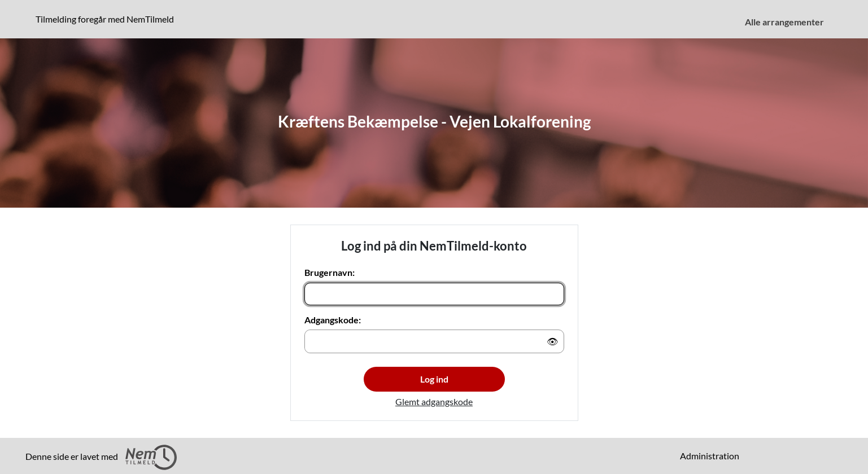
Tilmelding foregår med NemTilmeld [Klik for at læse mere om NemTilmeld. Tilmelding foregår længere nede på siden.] (107, 19)
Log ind (434, 379)
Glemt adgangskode (434, 401)
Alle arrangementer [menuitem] (784, 22)
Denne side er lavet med (101, 457)
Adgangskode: (333, 320)
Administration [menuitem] (710, 456)
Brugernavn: (330, 272)
